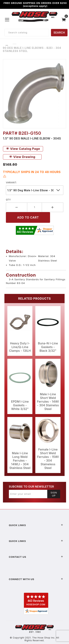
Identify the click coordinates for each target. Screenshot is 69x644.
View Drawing (22, 157)
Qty (8, 200)
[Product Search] (27, 33)
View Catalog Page (23, 149)
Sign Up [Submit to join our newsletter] (54, 494)
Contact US (36, 557)
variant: (11, 183)
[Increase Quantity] (53, 207)
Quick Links (36, 525)
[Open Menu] (7, 20)
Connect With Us (36, 579)
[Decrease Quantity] (17, 207)
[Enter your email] (28, 494)
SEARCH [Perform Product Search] (59, 33)
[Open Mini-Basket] (65, 20)
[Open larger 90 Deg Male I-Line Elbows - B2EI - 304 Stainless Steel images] (34, 94)
